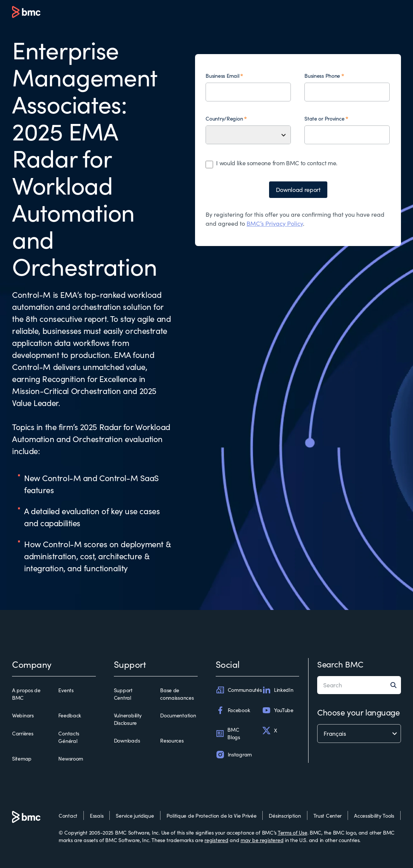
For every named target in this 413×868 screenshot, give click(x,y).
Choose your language (358, 712)
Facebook (233, 710)
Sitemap (22, 759)
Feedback (70, 715)
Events (66, 690)
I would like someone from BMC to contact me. (277, 163)
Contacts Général (69, 737)
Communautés (239, 690)
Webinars (23, 715)
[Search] (396, 685)
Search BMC (340, 664)
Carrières (23, 733)
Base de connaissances (177, 694)
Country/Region (224, 119)
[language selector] (359, 734)
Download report (298, 189)
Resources (172, 740)
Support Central (123, 694)
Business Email (222, 76)
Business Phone (322, 76)
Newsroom (71, 759)
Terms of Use (293, 833)
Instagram (234, 755)
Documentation (178, 715)
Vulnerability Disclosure (128, 719)
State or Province (324, 119)
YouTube (278, 710)
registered (216, 840)
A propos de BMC (26, 694)
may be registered (262, 840)
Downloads (127, 740)
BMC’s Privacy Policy (275, 223)
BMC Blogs (228, 733)
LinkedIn (278, 690)
